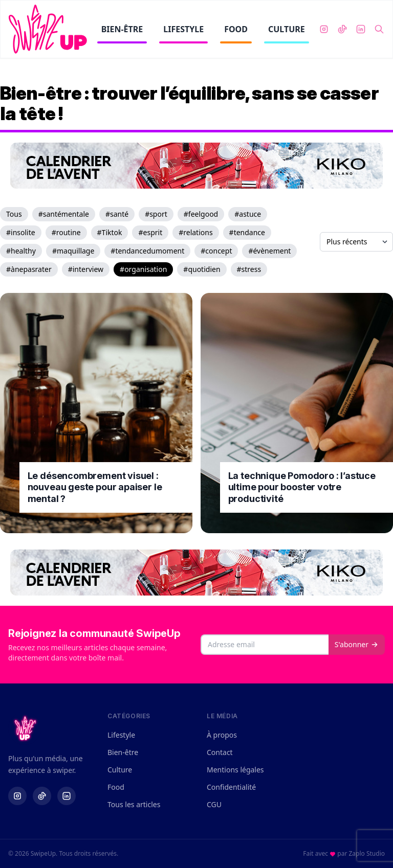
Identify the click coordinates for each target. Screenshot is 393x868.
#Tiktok (110, 232)
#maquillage (73, 251)
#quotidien (202, 269)
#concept (216, 251)
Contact (220, 752)
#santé (117, 214)
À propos (222, 735)
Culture (120, 770)
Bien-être (123, 752)
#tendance (247, 232)
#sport (156, 214)
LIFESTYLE (183, 33)
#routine (66, 232)
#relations (195, 232)
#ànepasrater (29, 269)
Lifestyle (121, 735)
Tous (14, 214)
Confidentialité (231, 787)
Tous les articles (134, 804)
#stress (249, 269)
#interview (86, 269)
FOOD (236, 33)
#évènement (269, 251)
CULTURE (287, 33)
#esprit (150, 232)
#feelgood (201, 214)
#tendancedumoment (147, 251)
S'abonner (357, 644)
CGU (214, 804)
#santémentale (64, 214)
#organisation (143, 269)
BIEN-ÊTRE (122, 33)
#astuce (248, 214)
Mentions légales (235, 770)
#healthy (21, 251)
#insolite (21, 232)
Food (116, 787)
